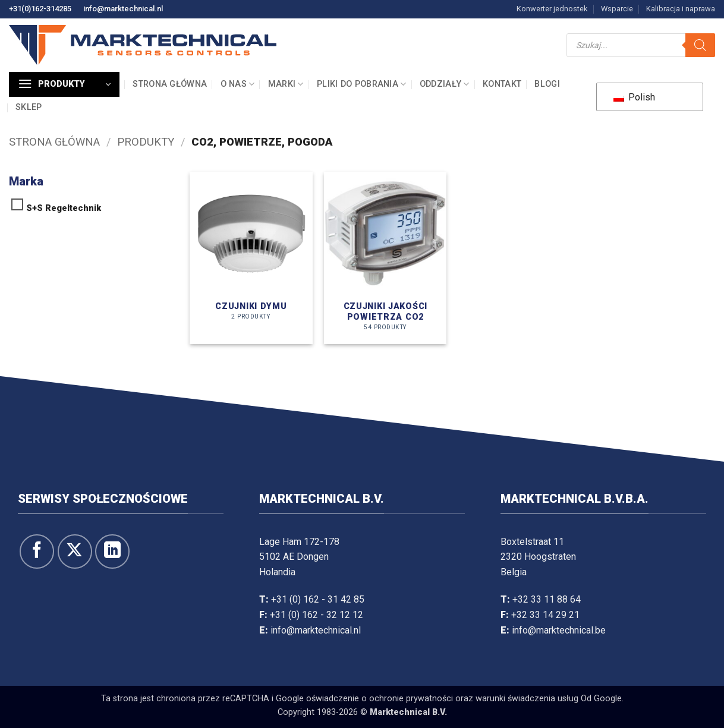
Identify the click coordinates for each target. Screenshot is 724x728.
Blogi (547, 84)
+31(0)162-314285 (40, 9)
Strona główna (170, 84)
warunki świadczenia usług (527, 699)
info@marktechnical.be (559, 630)
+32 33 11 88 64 (547, 599)
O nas (238, 84)
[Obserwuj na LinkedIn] (112, 551)
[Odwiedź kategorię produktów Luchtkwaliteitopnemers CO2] (385, 258)
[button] (64, 84)
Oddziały (445, 84)
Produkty (146, 142)
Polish (634, 97)
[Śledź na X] (75, 551)
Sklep (29, 107)
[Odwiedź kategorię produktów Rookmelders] (251, 258)
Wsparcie (617, 9)
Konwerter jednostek (552, 9)
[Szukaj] (700, 45)
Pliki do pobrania (361, 84)
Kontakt (502, 84)
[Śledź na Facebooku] (37, 551)
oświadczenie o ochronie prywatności (380, 699)
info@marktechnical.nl (123, 9)
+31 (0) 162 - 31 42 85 (318, 599)
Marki (286, 84)
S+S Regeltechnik (64, 208)
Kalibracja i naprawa (681, 9)
